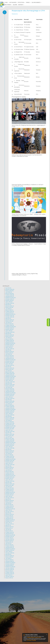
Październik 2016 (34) (10, 443)
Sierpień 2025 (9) (9, 300)
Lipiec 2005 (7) (9, 575)
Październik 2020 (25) (10, 376)
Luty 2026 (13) (9, 292)
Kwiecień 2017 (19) (10, 434)
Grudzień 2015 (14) (10, 456)
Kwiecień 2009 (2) (10, 556)
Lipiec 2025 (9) (9, 302)
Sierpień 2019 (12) (9, 396)
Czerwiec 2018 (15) (10, 415)
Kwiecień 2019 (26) (10, 401)
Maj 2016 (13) (8, 449)
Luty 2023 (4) (8, 338)
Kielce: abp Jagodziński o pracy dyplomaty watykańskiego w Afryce (25, 274)
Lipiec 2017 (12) (9, 430)
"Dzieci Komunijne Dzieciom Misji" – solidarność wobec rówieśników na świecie (29, 215)
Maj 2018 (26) (8, 416)
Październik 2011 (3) (10, 520)
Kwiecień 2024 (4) (10, 320)
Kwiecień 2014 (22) (10, 484)
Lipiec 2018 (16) (9, 414)
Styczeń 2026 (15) (9, 294)
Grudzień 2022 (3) (10, 340)
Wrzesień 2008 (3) (10, 564)
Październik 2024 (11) (10, 314)
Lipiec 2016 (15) (9, 447)
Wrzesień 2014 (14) (10, 477)
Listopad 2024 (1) (9, 313)
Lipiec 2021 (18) (9, 364)
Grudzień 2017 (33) (10, 423)
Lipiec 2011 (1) (9, 523)
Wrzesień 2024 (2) (10, 316)
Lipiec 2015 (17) (9, 463)
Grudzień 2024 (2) (10, 311)
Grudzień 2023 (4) (10, 325)
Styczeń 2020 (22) (10, 389)
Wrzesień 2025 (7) (10, 299)
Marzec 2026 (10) (9, 291)
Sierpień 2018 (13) (9, 412)
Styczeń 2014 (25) (9, 488)
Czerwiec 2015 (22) (10, 465)
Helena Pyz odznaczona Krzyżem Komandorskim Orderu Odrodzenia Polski (27, 156)
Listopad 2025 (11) (10, 296)
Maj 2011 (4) (8, 525)
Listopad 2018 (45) (10, 408)
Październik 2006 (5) (10, 567)
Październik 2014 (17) (10, 476)
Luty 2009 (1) (8, 558)
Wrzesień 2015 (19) (10, 461)
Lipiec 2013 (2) (9, 496)
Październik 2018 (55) (10, 409)
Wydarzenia (15, 14)
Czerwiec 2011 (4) (9, 524)
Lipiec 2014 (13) (9, 480)
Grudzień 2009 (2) (10, 546)
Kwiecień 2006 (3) (10, 569)
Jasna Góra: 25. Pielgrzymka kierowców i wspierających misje (29, 126)
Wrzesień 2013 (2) (10, 494)
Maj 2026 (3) (8, 288)
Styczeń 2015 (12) (9, 472)
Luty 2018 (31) (9, 420)
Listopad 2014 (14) (10, 474)
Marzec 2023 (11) (9, 336)
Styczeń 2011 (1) (9, 531)
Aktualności (13, 2)
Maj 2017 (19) (8, 433)
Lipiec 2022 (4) (9, 347)
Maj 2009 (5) (8, 554)
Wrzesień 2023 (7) (10, 328)
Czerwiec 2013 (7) (10, 498)
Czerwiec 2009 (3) (10, 553)
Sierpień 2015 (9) (9, 462)
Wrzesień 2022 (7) (10, 345)
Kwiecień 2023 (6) (10, 335)
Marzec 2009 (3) (9, 557)
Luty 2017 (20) (9, 437)
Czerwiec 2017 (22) (10, 432)
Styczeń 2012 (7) (9, 516)
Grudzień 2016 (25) (10, 440)
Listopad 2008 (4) (10, 561)
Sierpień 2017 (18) (9, 429)
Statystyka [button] (21, 2)
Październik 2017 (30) (10, 426)
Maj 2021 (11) (8, 367)
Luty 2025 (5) (8, 309)
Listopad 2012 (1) (9, 507)
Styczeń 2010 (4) (9, 545)
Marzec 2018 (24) (9, 419)
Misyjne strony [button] (7, 5)
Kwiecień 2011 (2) (9, 527)
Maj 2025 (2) (8, 305)
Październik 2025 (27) (10, 298)
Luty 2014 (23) (9, 487)
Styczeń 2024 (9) (9, 324)
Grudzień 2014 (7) (9, 473)
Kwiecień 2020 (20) (10, 385)
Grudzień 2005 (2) (10, 572)
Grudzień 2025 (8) (10, 295)
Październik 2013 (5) (10, 492)
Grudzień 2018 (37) (10, 407)
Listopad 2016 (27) (10, 441)
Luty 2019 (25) (9, 404)
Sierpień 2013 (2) (9, 495)
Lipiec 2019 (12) (9, 397)
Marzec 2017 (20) (9, 436)
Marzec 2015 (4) (9, 469)
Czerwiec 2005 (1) (10, 576)
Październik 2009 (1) (10, 549)
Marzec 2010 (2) (9, 542)
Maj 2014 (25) (8, 483)
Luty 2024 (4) (8, 323)
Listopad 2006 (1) (9, 565)
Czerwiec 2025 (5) (10, 303)
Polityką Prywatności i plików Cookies (34, 637)
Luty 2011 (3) (8, 529)
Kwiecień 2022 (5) (10, 352)
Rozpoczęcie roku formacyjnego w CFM (28, 11)
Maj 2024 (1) (8, 318)
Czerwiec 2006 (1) (10, 568)
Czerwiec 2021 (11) (10, 365)
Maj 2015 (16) (8, 466)
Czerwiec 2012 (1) (9, 512)
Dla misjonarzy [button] (36, 2)
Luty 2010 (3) (8, 543)
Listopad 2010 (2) (9, 534)
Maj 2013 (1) (8, 499)
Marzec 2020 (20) (10, 386)
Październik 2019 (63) (10, 393)
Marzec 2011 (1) (9, 528)
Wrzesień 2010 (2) (10, 536)
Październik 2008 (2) (10, 563)
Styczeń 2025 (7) (9, 310)
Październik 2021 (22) (10, 360)
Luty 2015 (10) (9, 470)
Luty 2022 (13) (9, 354)
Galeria (15, 5)
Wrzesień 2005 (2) (10, 574)
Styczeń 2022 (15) (9, 356)
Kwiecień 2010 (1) (9, 541)
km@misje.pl (5, 635)
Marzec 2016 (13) (9, 452)
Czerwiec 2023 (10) (10, 332)
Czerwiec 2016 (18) (10, 448)
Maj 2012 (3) (8, 513)
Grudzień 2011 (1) (9, 517)
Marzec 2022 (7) (9, 353)
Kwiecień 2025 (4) (10, 306)
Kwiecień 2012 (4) (9, 514)
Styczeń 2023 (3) (9, 339)
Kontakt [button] (21, 5)
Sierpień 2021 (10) (9, 363)
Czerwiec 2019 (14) (10, 398)
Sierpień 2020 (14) (10, 379)
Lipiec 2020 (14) (9, 380)
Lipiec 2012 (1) (9, 510)
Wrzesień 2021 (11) (10, 361)
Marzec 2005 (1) (9, 578)
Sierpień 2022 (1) (9, 346)
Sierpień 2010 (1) (9, 538)
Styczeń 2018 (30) (10, 422)
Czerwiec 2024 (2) (10, 317)
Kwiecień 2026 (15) (10, 289)
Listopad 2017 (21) (10, 425)
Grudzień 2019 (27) (10, 390)
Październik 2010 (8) (10, 535)
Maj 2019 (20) (8, 400)
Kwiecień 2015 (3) (9, 467)
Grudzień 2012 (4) (9, 506)
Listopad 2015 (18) (10, 458)
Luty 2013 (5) (8, 503)
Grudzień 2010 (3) (9, 532)
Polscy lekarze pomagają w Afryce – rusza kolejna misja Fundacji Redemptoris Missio (29, 245)
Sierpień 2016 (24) (10, 445)
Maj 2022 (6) (8, 350)
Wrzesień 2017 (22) (10, 427)
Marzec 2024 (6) (9, 321)
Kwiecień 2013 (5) (9, 501)
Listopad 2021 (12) (10, 358)
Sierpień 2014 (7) (9, 478)
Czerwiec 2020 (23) (10, 382)
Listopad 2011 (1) (9, 518)
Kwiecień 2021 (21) (10, 368)
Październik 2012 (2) (10, 509)
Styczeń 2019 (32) (9, 405)
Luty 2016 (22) (9, 454)
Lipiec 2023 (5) (9, 331)
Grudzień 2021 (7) (9, 357)
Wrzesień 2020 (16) (10, 378)
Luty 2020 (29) (9, 387)
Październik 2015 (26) (10, 459)
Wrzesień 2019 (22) (10, 394)
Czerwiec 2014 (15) (10, 481)
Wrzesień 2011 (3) (9, 521)
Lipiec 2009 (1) (9, 552)
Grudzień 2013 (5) (9, 489)
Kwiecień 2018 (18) (10, 418)
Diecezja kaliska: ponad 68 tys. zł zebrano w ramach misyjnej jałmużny (28, 185)
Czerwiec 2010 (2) (10, 539)
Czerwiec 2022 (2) (10, 349)
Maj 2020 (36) (9, 383)
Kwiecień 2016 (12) (10, 451)
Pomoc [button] (28, 2)
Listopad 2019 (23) (10, 392)
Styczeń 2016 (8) (9, 455)
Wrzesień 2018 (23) (10, 411)
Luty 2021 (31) (8, 371)
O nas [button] (6, 2)
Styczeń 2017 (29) (9, 438)
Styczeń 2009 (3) (9, 560)
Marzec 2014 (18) (9, 485)
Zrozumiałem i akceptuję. (31, 640)
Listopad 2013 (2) (9, 491)
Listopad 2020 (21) (10, 375)
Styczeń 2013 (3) (9, 505)
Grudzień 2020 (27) (10, 374)
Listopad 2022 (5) (9, 342)
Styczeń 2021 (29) (9, 372)
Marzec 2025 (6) (9, 307)
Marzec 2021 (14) (9, 369)
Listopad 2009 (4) (10, 547)
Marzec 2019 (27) (9, 403)
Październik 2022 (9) (10, 343)
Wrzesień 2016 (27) (10, 444)
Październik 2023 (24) (10, 327)
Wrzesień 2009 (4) (10, 550)
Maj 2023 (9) (8, 334)
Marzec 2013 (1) (9, 502)
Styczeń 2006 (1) (9, 571)
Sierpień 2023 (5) (9, 329)
